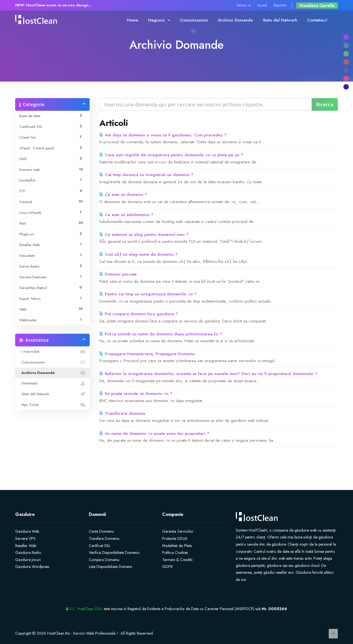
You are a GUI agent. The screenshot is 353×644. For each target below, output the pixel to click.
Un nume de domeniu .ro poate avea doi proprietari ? (154, 433)
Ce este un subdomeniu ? (126, 215)
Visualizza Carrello (317, 6)
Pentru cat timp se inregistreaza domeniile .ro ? (148, 294)
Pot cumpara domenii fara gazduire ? (139, 314)
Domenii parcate (118, 274)
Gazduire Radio (28, 553)
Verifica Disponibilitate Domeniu (114, 553)
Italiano (244, 5)
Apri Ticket (52, 405)
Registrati (280, 5)
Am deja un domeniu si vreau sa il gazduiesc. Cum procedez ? (163, 135)
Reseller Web (26, 546)
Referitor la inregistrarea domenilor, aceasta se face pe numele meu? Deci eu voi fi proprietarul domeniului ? (208, 374)
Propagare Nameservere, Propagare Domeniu (147, 354)
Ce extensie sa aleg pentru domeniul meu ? (144, 235)
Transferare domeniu (122, 413)
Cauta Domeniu (101, 531)
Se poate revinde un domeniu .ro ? (136, 394)
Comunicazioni (194, 20)
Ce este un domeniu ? (123, 195)
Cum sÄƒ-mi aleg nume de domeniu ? (138, 254)
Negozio (159, 20)
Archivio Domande (235, 20)
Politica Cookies (175, 553)
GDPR (167, 567)
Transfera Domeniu (104, 538)
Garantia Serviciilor (178, 531)
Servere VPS (25, 538)
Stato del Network (280, 20)
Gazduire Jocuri (28, 560)
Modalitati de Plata (177, 546)
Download (52, 383)
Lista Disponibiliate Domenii (110, 567)
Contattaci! (317, 20)
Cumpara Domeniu (104, 560)
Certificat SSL (100, 546)
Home (133, 20)
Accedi (262, 5)
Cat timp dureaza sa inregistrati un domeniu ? (146, 175)
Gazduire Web (27, 531)
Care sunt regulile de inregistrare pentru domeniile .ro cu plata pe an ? (171, 155)
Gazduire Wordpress (32, 567)
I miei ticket (52, 352)
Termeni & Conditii (177, 560)
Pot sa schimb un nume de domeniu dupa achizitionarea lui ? (161, 334)
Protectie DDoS (175, 538)
